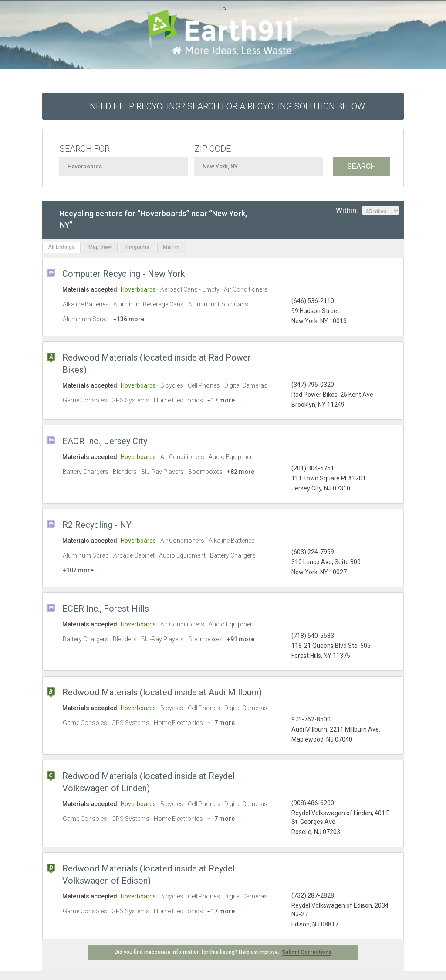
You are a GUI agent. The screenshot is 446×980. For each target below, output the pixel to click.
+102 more (78, 570)
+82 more (241, 472)
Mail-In (171, 247)
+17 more (221, 400)
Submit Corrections (307, 952)
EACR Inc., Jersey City (105, 441)
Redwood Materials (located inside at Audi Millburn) (162, 692)
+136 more (129, 319)
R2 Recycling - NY (97, 525)
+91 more (241, 639)
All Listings (61, 247)
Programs (137, 247)
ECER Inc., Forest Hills (106, 609)
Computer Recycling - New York (124, 274)
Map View (100, 247)
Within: (368, 211)
